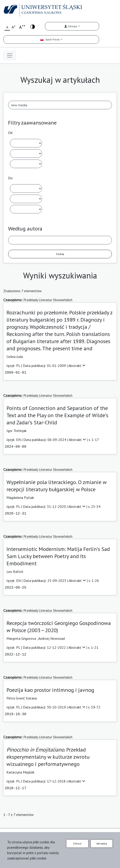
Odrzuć (77, 843)
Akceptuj (102, 843)
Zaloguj (71, 26)
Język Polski (50, 39)
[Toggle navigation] (10, 55)
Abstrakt (77, 366)
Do (10, 178)
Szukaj (60, 254)
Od (10, 133)
